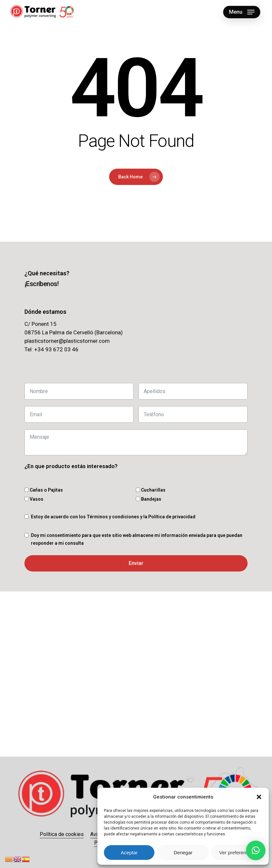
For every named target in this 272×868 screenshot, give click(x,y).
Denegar (183, 853)
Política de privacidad (172, 517)
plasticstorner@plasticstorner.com (67, 341)
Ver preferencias (237, 853)
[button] (259, 797)
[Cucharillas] (138, 490)
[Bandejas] (138, 499)
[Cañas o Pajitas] (27, 490)
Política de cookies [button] (62, 834)
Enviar (136, 563)
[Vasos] (27, 499)
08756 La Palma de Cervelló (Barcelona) (74, 332)
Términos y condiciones (113, 517)
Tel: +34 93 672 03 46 (51, 349)
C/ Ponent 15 (41, 324)
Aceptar (129, 853)
